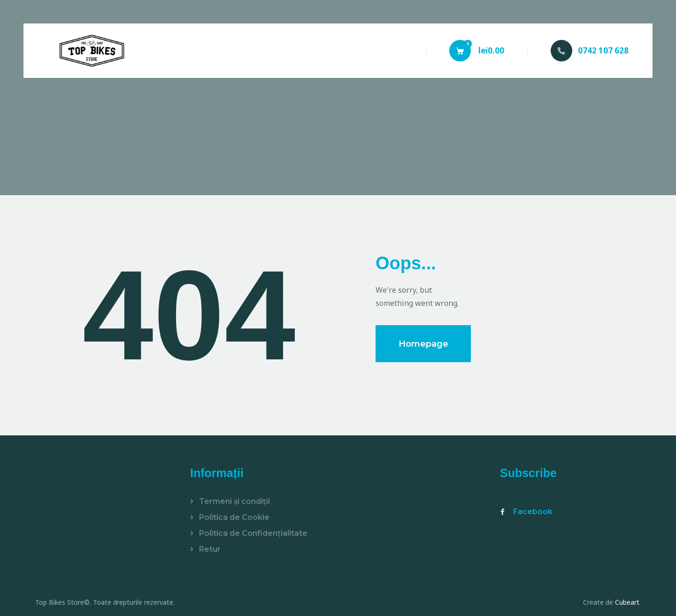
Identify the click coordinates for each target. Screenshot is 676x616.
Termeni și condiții (234, 501)
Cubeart (627, 602)
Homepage (423, 344)
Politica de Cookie (234, 517)
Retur (210, 549)
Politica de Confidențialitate (253, 533)
